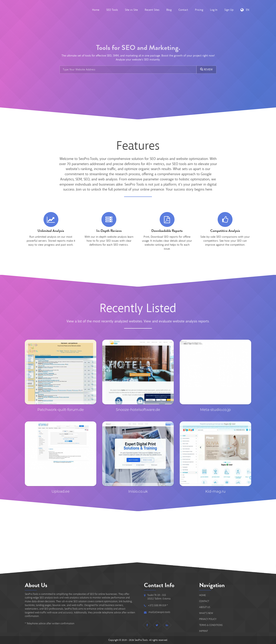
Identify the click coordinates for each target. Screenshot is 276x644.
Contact (183, 10)
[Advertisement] (138, 536)
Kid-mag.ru (215, 491)
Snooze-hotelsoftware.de (138, 410)
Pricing (199, 10)
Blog (169, 10)
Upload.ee (61, 491)
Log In (214, 10)
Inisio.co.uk (138, 491)
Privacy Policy (208, 619)
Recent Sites (152, 10)
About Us (205, 607)
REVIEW (206, 70)
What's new (206, 613)
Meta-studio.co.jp (215, 410)
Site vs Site (131, 10)
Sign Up (229, 10)
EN (245, 10)
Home (96, 10)
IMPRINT (204, 631)
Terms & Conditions (211, 625)
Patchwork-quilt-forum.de (61, 410)
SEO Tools (112, 10)
